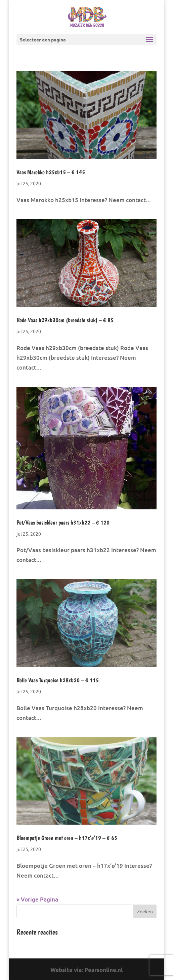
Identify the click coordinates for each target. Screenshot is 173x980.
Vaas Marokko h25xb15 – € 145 (51, 172)
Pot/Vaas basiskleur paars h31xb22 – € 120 (63, 522)
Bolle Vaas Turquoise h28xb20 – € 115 (58, 680)
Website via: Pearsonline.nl (86, 970)
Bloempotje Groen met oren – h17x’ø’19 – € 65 (67, 838)
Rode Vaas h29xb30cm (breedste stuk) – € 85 (65, 320)
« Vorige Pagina (37, 899)
